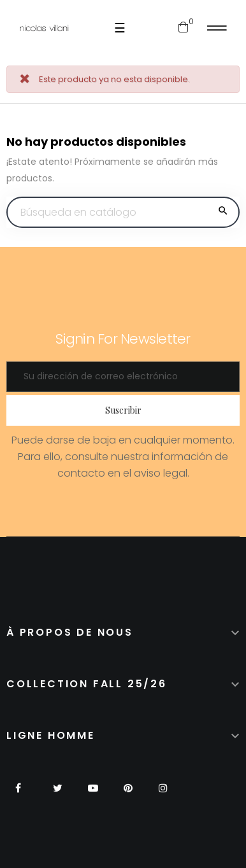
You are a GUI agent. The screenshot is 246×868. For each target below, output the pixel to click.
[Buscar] (123, 213)
